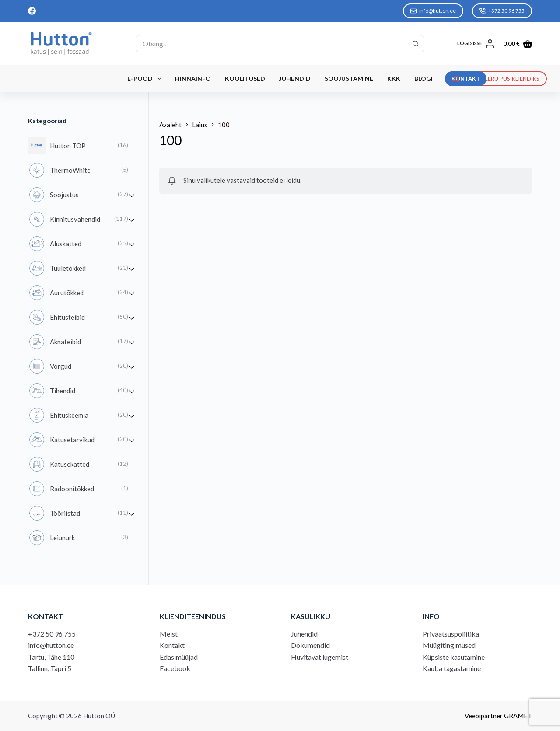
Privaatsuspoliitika (451, 634)
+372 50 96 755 (502, 11)
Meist (169, 634)
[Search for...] (271, 44)
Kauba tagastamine (452, 668)
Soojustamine (349, 79)
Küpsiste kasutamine (454, 657)
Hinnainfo (193, 79)
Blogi (423, 79)
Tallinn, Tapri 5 (50, 668)
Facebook (175, 668)
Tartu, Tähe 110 (51, 657)
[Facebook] (32, 11)
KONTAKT (466, 79)
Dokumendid (310, 645)
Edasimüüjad (179, 657)
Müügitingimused (449, 645)
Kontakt (172, 645)
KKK (394, 79)
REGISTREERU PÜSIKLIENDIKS (496, 79)
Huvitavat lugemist (320, 657)
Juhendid (295, 79)
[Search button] (416, 44)
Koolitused (245, 79)
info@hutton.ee (433, 11)
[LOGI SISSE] (476, 44)
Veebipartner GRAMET (498, 716)
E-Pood (146, 79)
